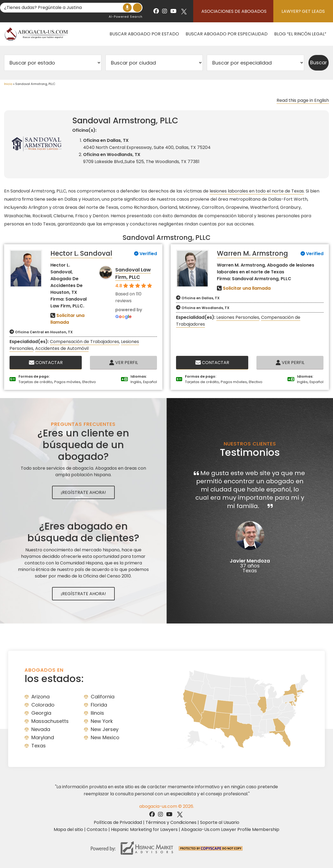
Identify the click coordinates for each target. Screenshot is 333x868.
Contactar (46, 363)
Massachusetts (50, 721)
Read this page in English (303, 100)
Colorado (43, 705)
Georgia (41, 713)
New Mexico (105, 737)
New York (102, 721)
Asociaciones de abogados (234, 11)
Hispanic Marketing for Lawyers (144, 829)
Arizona (40, 697)
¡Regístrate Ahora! (83, 492)
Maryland (43, 737)
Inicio (8, 84)
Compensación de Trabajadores (84, 342)
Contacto (97, 829)
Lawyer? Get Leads (303, 11)
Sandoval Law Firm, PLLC (133, 273)
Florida (99, 705)
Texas (39, 746)
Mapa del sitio (68, 829)
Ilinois (97, 713)
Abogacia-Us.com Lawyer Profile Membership (230, 829)
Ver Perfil (124, 363)
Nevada (41, 729)
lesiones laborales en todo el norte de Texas (257, 191)
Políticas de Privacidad (118, 822)
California (103, 697)
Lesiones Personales (238, 317)
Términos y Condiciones (171, 822)
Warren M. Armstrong (252, 253)
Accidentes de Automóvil (62, 348)
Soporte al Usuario (220, 822)
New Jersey (105, 729)
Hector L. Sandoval (81, 253)
